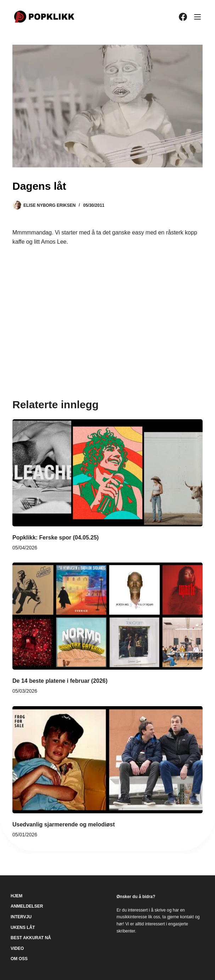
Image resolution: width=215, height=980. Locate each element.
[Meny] (197, 17)
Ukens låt (23, 928)
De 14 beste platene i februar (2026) (60, 681)
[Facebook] (183, 17)
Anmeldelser (27, 906)
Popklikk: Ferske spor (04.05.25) (56, 538)
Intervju (21, 917)
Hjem (16, 896)
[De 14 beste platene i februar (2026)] (107, 616)
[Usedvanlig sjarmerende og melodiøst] (107, 760)
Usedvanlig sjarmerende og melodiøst (64, 824)
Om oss (19, 959)
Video (17, 948)
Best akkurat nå (31, 938)
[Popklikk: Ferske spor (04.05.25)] (107, 473)
